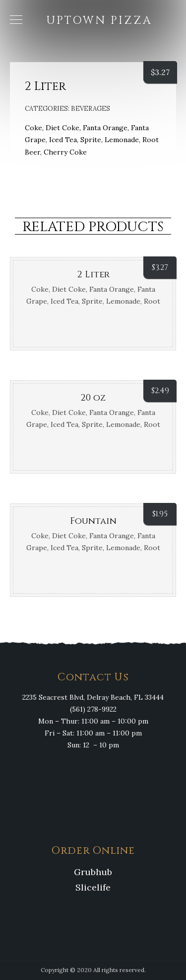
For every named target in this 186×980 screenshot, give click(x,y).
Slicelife (93, 887)
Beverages (91, 109)
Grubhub (93, 872)
